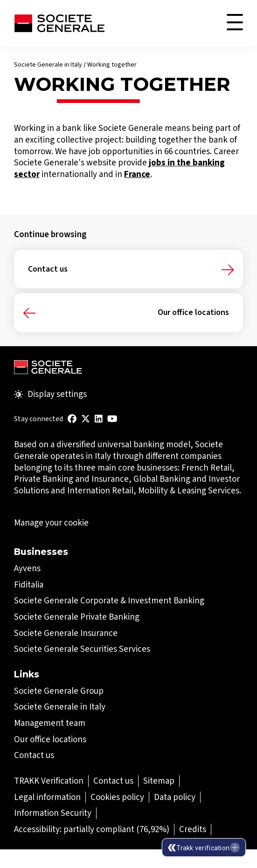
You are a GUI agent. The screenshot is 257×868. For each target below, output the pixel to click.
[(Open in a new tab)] (72, 419)
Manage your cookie (51, 523)
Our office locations (193, 312)
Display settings (50, 394)
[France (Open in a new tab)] (137, 174)
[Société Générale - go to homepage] (59, 23)
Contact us (48, 269)
